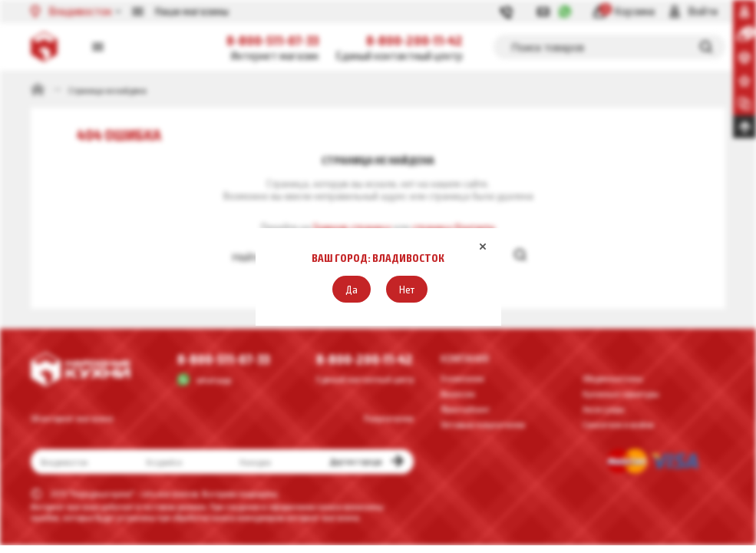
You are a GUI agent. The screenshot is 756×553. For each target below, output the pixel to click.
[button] (352, 289)
